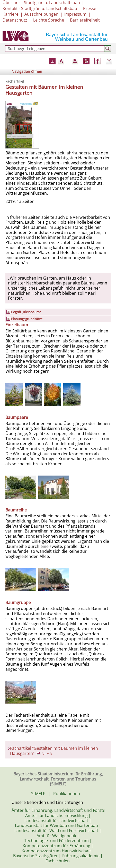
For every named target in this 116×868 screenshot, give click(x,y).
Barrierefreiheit (85, 20)
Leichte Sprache (49, 20)
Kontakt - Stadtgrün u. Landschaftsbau (40, 8)
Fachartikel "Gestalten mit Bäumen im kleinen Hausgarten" (54, 751)
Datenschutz (15, 20)
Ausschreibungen (41, 14)
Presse (90, 8)
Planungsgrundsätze (27, 319)
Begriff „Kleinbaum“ (26, 312)
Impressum (75, 14)
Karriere (11, 14)
